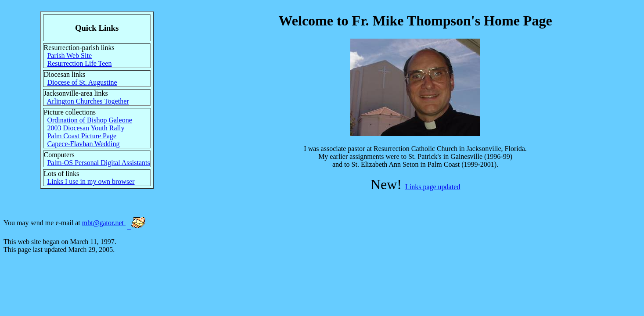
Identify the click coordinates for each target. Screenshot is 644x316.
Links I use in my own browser (91, 181)
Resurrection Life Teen (79, 63)
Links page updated (433, 187)
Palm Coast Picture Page (82, 136)
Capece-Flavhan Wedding (83, 144)
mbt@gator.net (104, 223)
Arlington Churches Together (88, 101)
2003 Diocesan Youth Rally (86, 128)
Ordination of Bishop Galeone (89, 120)
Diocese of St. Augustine (82, 82)
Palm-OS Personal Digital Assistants (98, 163)
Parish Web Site (69, 56)
